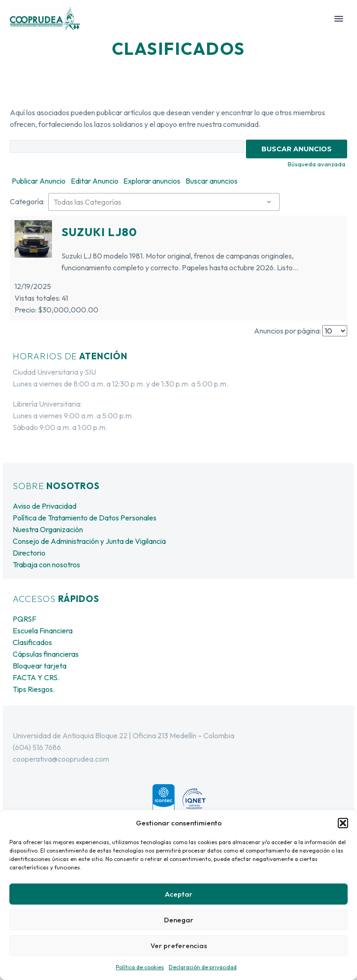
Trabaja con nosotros (46, 564)
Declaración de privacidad (203, 967)
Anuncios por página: (287, 331)
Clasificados (32, 642)
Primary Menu (339, 19)
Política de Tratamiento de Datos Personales (85, 518)
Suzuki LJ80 (99, 232)
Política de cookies (140, 967)
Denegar (179, 920)
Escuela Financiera (43, 631)
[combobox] (164, 202)
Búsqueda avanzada (316, 164)
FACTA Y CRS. (36, 677)
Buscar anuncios (212, 181)
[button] (343, 823)
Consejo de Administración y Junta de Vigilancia (89, 541)
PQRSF (24, 619)
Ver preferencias (179, 946)
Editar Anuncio (95, 181)
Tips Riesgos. (34, 689)
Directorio (29, 553)
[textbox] (164, 202)
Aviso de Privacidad (45, 506)
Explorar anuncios (152, 181)
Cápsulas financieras (46, 654)
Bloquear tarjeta (40, 666)
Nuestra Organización (48, 529)
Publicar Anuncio (39, 181)
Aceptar (179, 894)
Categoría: (27, 201)
